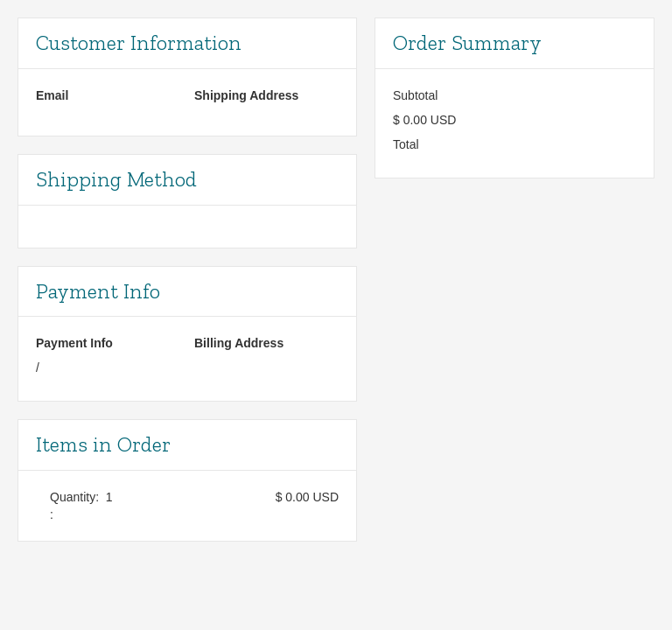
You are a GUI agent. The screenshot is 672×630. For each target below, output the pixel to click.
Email (52, 95)
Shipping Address (246, 95)
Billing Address (239, 343)
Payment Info (74, 343)
